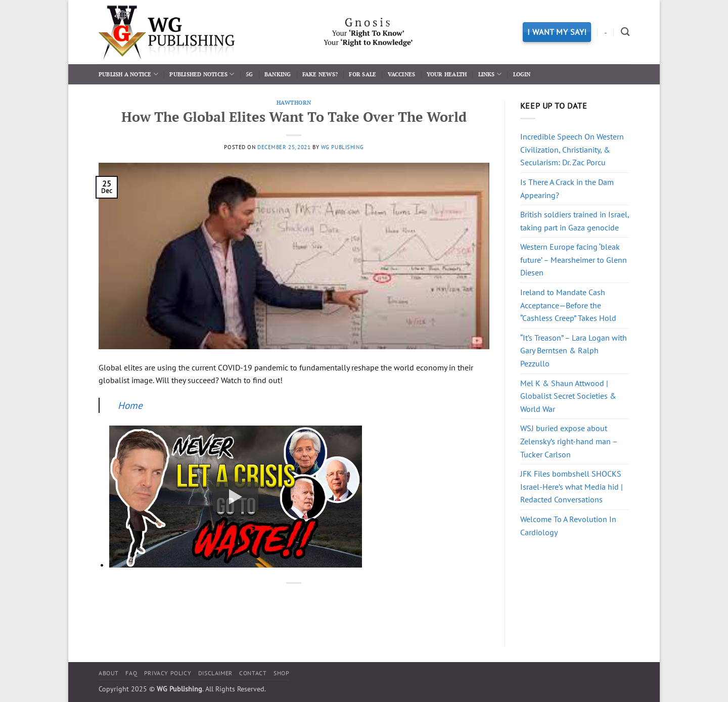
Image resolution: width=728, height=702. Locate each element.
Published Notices (202, 74)
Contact (253, 673)
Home (130, 405)
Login (522, 74)
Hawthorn (294, 102)
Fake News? (320, 74)
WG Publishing (342, 147)
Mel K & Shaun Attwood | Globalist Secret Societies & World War (568, 396)
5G (249, 74)
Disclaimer (215, 673)
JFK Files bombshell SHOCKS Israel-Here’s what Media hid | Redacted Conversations (572, 486)
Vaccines (402, 74)
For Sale (362, 74)
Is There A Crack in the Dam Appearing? (567, 189)
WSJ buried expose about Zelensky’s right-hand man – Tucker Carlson (569, 441)
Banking (278, 74)
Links (490, 74)
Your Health (447, 74)
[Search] (625, 32)
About (109, 673)
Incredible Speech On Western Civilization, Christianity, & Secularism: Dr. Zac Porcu (572, 149)
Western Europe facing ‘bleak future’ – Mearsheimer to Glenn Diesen (574, 260)
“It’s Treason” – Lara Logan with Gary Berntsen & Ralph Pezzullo (574, 350)
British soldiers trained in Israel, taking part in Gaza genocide (575, 221)
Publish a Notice (128, 74)
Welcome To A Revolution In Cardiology (568, 526)
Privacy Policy (168, 673)
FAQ (131, 673)
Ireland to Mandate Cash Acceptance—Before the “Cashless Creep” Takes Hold (568, 305)
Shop (281, 673)
